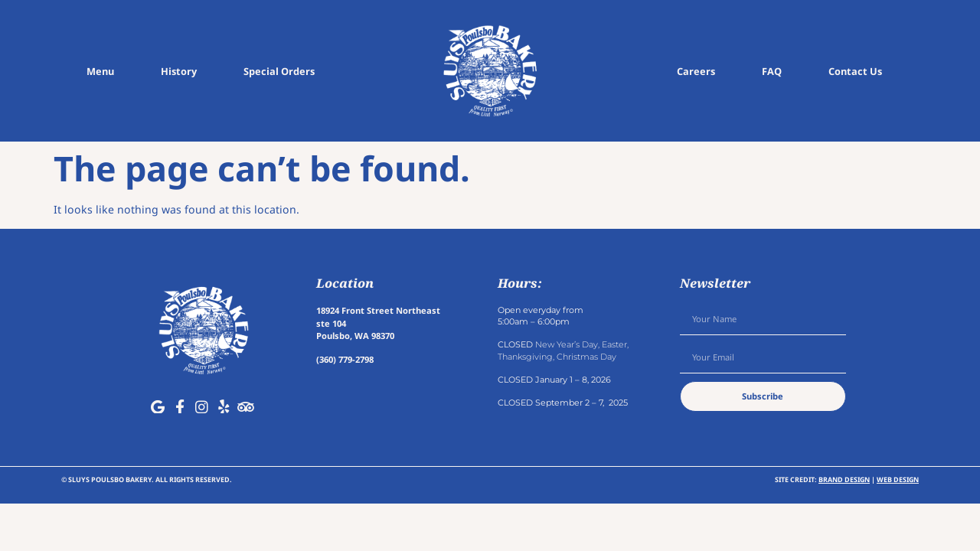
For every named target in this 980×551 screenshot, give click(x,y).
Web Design (898, 479)
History (179, 71)
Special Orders (279, 71)
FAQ (772, 71)
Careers (696, 71)
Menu (100, 71)
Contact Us (855, 71)
